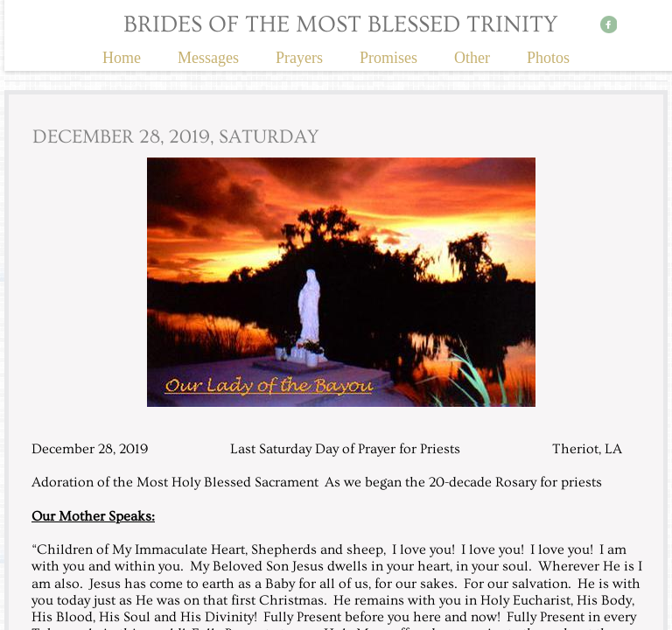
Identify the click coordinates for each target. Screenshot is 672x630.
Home (122, 58)
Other (472, 58)
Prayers (299, 58)
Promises (388, 58)
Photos (548, 58)
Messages (208, 58)
